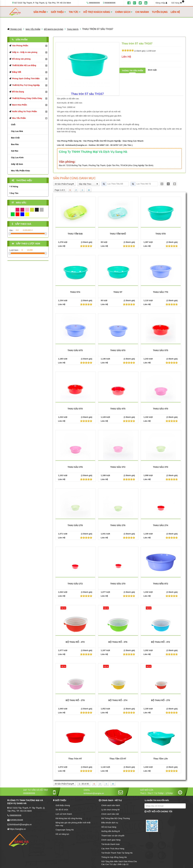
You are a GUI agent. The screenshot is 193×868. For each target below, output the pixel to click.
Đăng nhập (161, 3)
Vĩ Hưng (14, 186)
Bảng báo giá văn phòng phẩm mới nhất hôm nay (73, 824)
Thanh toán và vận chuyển (113, 836)
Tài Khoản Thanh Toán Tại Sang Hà (117, 853)
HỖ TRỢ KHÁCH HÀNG (98, 12)
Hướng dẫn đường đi (111, 831)
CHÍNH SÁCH (124, 12)
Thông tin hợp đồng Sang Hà (114, 857)
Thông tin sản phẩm (133, 71)
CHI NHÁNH (142, 12)
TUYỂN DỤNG (160, 12)
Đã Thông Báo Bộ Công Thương (116, 818)
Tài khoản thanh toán (111, 844)
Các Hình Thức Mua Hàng (113, 849)
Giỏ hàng (177, 3)
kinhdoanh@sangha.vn (76, 145)
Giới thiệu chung (63, 805)
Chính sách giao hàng (111, 840)
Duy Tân (14, 193)
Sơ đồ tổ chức (62, 810)
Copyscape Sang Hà (65, 830)
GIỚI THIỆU (58, 12)
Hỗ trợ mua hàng (109, 827)
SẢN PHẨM (41, 12)
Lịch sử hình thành (64, 814)
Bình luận (152, 70)
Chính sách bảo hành (111, 805)
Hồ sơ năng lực (62, 834)
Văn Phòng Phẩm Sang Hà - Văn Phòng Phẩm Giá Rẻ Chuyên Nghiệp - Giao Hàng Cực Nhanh (100, 141)
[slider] (128, 50)
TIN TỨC (75, 12)
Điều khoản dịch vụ (110, 823)
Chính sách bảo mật (110, 814)
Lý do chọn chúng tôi (110, 810)
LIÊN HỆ (175, 12)
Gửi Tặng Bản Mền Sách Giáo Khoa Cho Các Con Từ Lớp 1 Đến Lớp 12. (119, 863)
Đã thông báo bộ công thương (69, 818)
